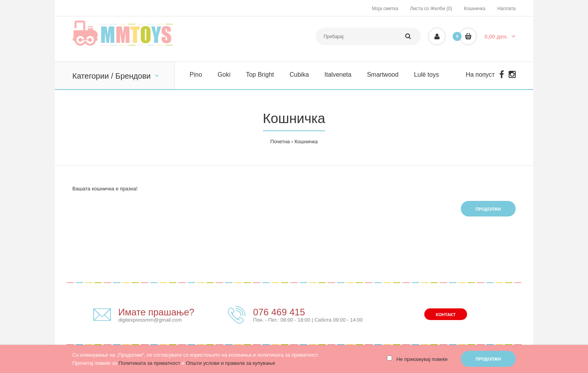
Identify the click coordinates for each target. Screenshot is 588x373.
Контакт (446, 315)
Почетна (280, 142)
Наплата (507, 9)
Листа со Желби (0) (431, 9)
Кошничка (475, 9)
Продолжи (488, 209)
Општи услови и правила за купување (230, 363)
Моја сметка (385, 9)
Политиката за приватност (150, 363)
